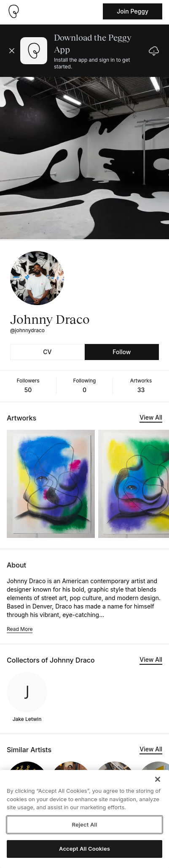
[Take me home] (13, 11)
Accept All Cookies (84, 849)
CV (47, 352)
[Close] (158, 779)
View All (151, 417)
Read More (20, 629)
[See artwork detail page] (51, 484)
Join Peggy (133, 11)
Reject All (84, 824)
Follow (122, 352)
